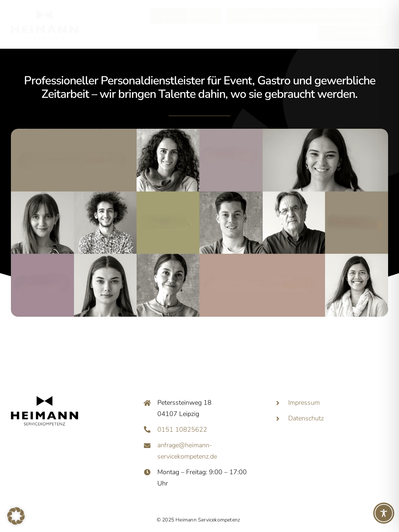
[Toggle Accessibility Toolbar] (384, 513)
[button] (16, 516)
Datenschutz (306, 418)
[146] (45, 10)
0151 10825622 (182, 429)
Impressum (304, 403)
